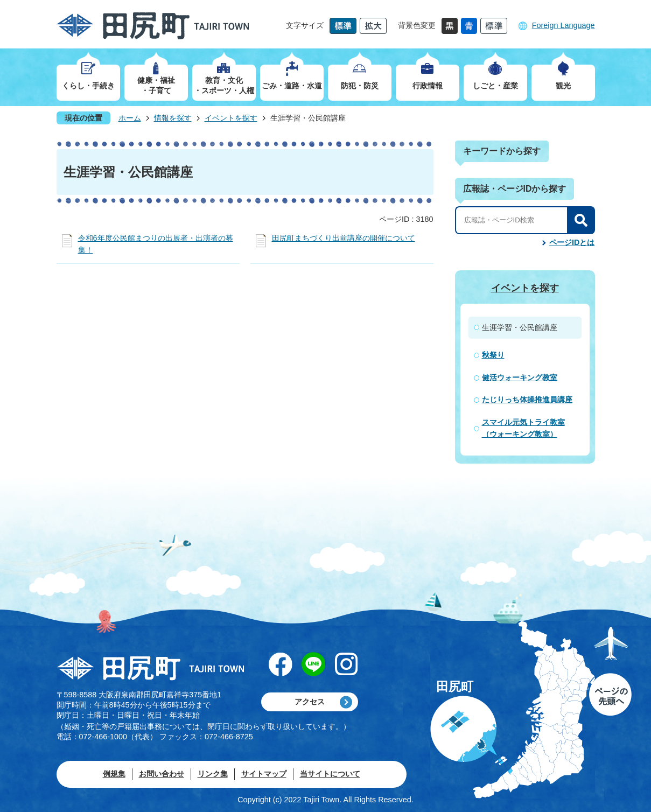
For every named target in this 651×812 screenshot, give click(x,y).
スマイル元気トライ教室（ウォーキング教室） (523, 428)
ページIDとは (572, 242)
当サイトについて (330, 774)
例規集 (114, 774)
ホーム (130, 118)
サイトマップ (264, 774)
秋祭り (493, 355)
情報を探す (173, 118)
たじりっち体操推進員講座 (527, 400)
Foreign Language (563, 25)
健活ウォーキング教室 (520, 377)
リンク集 (213, 774)
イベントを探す (231, 118)
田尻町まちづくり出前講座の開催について (344, 238)
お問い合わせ (162, 774)
